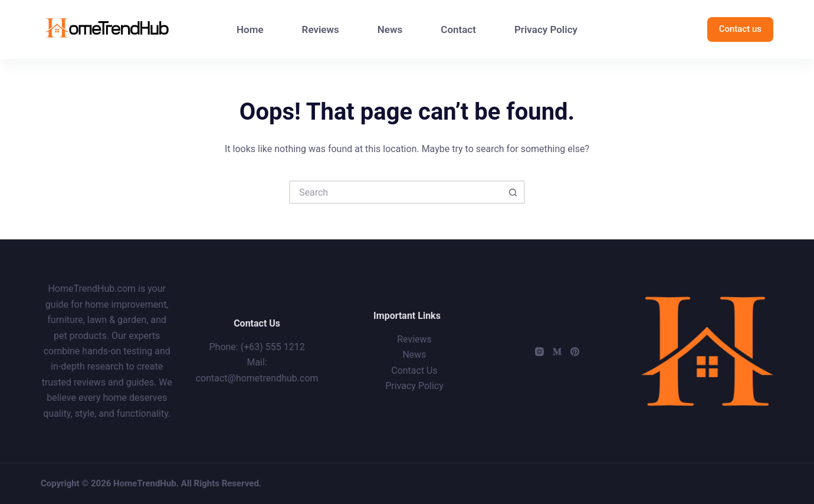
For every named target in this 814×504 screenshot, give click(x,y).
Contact (458, 29)
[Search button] (513, 192)
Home (250, 29)
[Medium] (557, 352)
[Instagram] (539, 352)
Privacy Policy (546, 29)
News (390, 29)
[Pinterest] (575, 352)
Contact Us (414, 370)
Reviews (321, 29)
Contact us (740, 29)
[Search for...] (395, 192)
